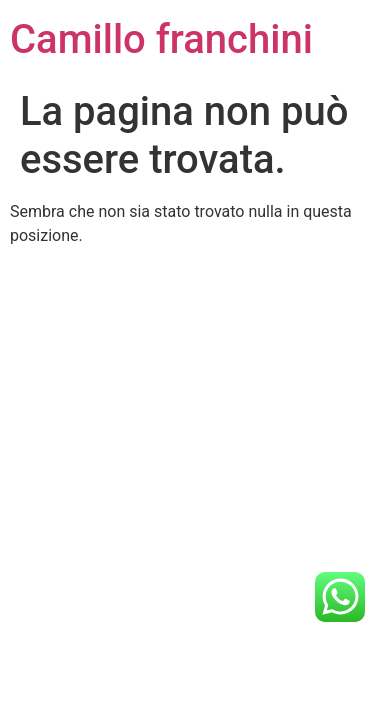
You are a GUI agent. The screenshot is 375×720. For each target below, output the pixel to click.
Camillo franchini (161, 39)
